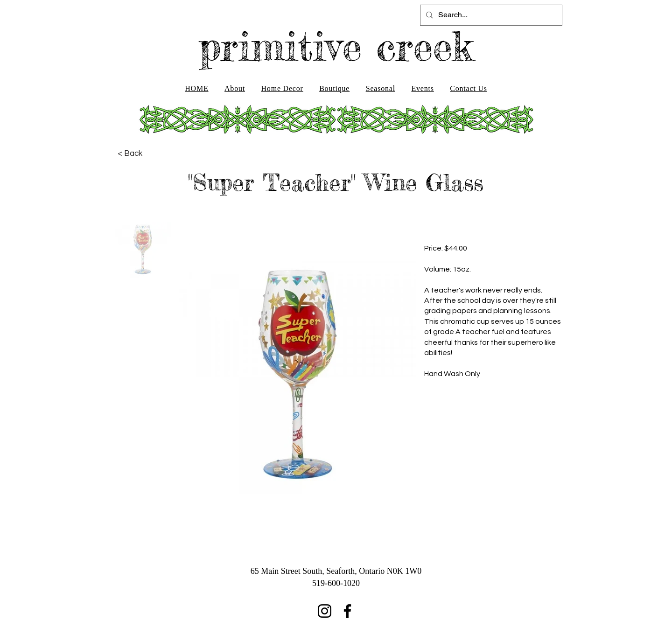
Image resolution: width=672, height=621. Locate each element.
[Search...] (490, 15)
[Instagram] (325, 611)
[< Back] (130, 154)
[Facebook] (347, 611)
